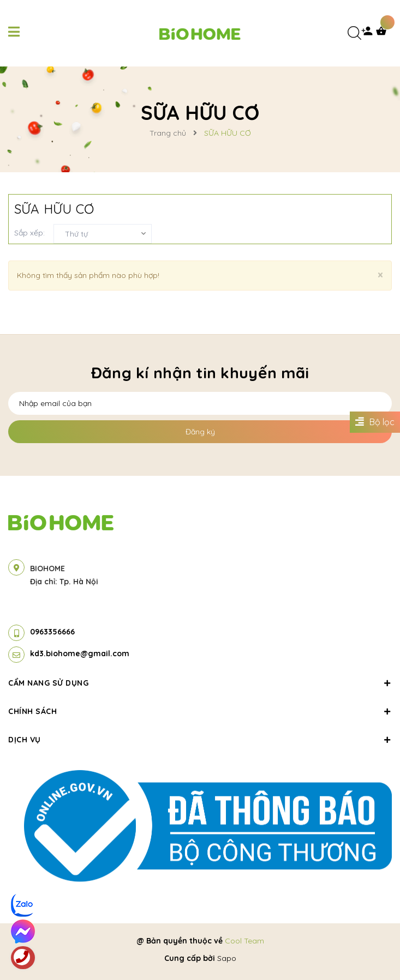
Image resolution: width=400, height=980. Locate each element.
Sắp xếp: (29, 233)
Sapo (227, 958)
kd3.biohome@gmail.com (80, 654)
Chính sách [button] (200, 711)
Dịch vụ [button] (200, 740)
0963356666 (52, 632)
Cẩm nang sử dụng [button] (200, 683)
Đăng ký (200, 432)
